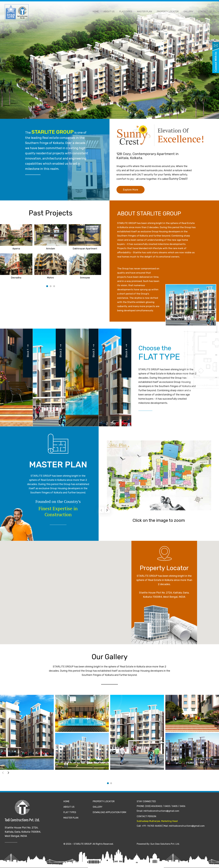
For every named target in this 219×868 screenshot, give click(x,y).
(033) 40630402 (154, 806)
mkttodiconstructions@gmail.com (161, 811)
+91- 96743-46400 (152, 826)
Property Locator (169, 11)
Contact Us (205, 11)
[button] (109, 590)
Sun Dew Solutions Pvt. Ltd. (165, 844)
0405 (175, 806)
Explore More (131, 190)
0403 (167, 806)
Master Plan (147, 11)
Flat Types (129, 11)
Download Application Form (109, 812)
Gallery (189, 11)
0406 (183, 806)
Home (100, 11)
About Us (113, 11)
